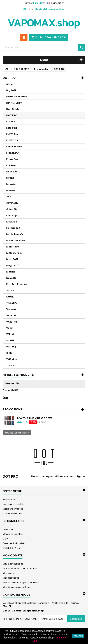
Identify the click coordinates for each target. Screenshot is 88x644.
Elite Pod (12, 128)
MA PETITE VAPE (16, 240)
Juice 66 (11, 209)
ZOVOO (11, 366)
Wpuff (10, 340)
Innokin (11, 184)
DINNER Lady (14, 103)
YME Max (12, 359)
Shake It (11, 290)
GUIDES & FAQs (11, 548)
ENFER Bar (12, 134)
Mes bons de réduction (16, 587)
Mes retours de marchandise (20, 569)
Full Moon (12, 165)
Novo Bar (12, 278)
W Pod (10, 334)
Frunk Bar (12, 159)
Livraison (8, 529)
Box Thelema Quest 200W (34, 418)
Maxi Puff (12, 259)
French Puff (13, 153)
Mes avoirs (9, 573)
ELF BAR (11, 122)
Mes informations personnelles (21, 582)
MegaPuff (12, 265)
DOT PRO (12, 115)
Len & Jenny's (15, 234)
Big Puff (11, 90)
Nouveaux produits (14, 504)
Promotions (12, 409)
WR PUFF (11, 347)
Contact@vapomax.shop (28, 611)
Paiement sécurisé (14, 543)
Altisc (10, 84)
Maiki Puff (13, 247)
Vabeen (11, 309)
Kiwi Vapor (13, 215)
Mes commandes (13, 564)
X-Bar (10, 353)
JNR (9, 197)
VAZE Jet (11, 315)
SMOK (10, 297)
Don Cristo (13, 109)
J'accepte (78, 636)
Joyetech (12, 203)
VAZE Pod (12, 322)
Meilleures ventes (13, 509)
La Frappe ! (13, 228)
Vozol (10, 328)
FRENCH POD (14, 147)
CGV (5, 539)
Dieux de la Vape (17, 97)
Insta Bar (12, 190)
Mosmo (11, 272)
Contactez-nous (12, 513)
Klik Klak (12, 222)
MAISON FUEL (14, 253)
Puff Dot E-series (17, 284)
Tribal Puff (13, 303)
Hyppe (10, 178)
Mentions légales (13, 534)
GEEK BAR (12, 172)
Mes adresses (11, 578)
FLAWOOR (12, 140)
